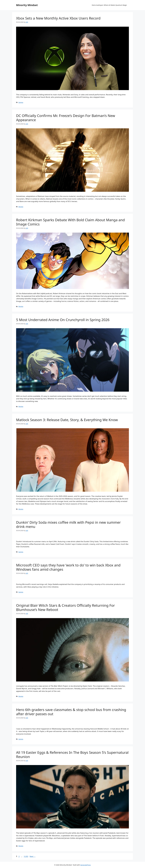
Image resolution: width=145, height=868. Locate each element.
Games (21, 102)
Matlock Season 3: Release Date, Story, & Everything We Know (67, 420)
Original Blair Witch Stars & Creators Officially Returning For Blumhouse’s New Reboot (65, 607)
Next (33, 856)
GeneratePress (86, 865)
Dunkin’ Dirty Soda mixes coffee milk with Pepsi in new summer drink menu (68, 524)
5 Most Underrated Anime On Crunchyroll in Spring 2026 (63, 320)
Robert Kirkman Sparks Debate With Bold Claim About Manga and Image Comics (70, 222)
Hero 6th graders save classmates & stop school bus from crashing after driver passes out (71, 712)
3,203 (26, 856)
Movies (21, 207)
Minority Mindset (27, 5)
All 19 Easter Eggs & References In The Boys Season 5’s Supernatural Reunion (72, 755)
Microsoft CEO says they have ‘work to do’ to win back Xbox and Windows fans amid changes (68, 567)
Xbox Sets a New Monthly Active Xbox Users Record (58, 18)
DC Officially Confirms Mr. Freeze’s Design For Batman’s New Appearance (66, 118)
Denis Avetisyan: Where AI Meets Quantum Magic (109, 5)
